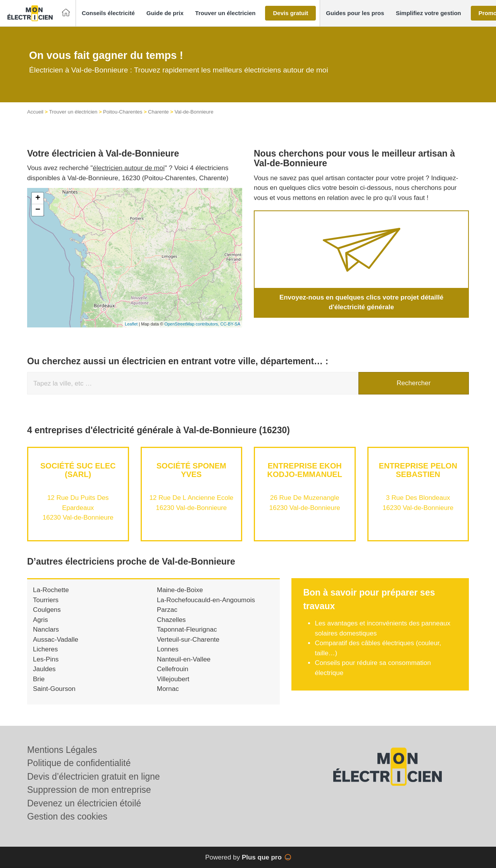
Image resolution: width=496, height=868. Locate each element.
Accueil (35, 112)
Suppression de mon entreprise (89, 790)
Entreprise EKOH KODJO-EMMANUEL (305, 470)
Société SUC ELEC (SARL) (78, 470)
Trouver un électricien (73, 112)
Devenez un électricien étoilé (84, 803)
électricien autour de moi (129, 168)
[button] (108, 13)
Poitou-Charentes (123, 112)
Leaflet (131, 324)
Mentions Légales (62, 750)
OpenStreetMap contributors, (192, 324)
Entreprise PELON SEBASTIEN (418, 470)
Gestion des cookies (67, 816)
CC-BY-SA (230, 324)
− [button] (38, 210)
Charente (158, 112)
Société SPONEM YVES (191, 470)
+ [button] (38, 198)
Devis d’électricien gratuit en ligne (94, 777)
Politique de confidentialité (79, 763)
